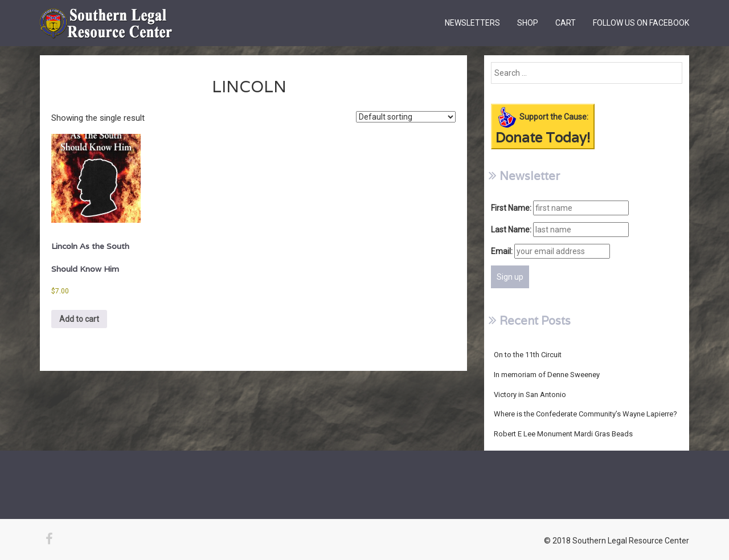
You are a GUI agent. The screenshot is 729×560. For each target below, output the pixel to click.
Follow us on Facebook (641, 23)
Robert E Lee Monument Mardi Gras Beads (563, 434)
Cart (566, 23)
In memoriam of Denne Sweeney (547, 375)
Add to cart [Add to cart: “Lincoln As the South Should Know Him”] (79, 319)
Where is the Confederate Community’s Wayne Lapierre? (585, 414)
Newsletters (472, 23)
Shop (528, 23)
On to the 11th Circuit (528, 355)
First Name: (511, 208)
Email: (502, 251)
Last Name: (511, 230)
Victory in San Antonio (530, 395)
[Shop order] (406, 117)
